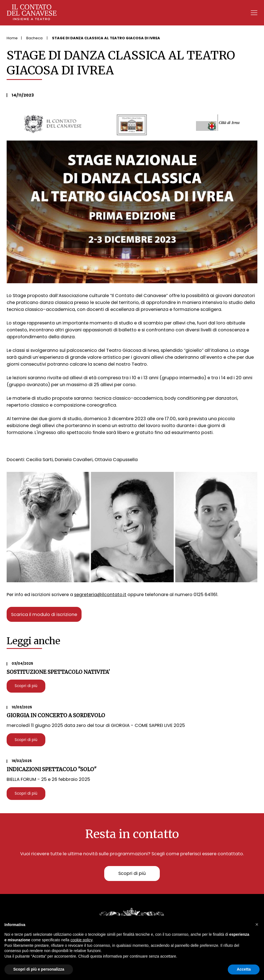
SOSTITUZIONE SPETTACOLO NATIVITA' (58, 672)
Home (12, 38)
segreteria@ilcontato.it (100, 595)
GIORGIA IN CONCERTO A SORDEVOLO (56, 715)
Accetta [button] (244, 969)
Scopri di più (26, 686)
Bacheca (35, 38)
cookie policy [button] (81, 940)
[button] (257, 924)
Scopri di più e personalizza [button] (39, 969)
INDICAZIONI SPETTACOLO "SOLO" (52, 769)
